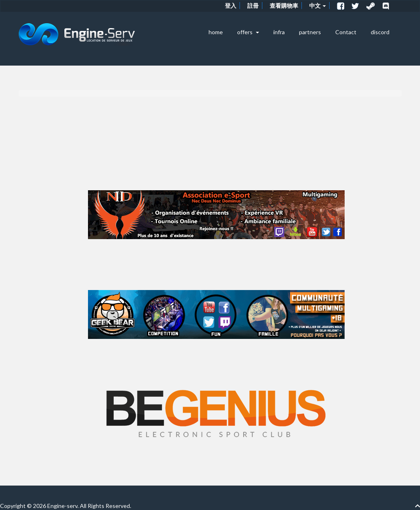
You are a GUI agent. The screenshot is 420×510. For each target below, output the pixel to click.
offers (248, 32)
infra (279, 32)
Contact (346, 32)
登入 (231, 5)
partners (310, 32)
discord (380, 32)
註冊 (253, 5)
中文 (318, 5)
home (216, 32)
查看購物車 (284, 5)
